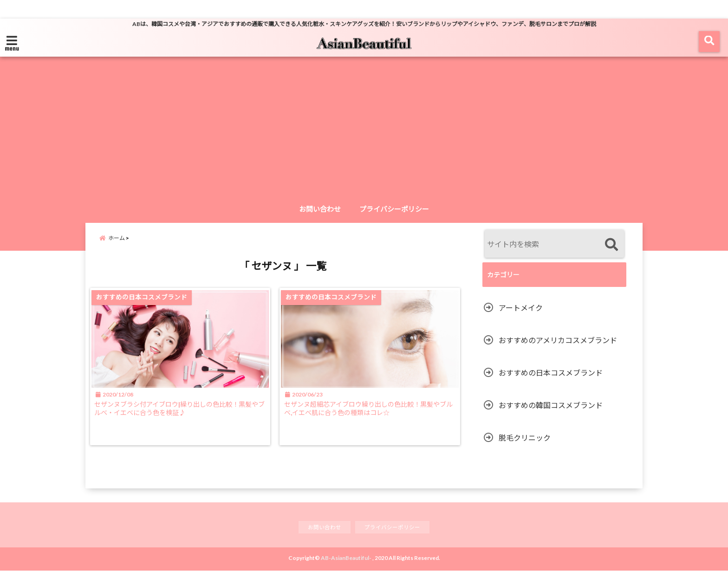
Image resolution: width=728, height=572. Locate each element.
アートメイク (521, 308)
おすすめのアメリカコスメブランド (558, 340)
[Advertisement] (364, 130)
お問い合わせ (320, 209)
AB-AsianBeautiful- (346, 559)
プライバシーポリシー (394, 209)
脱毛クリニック (525, 438)
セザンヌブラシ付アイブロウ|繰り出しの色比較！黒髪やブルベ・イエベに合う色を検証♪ (181, 416)
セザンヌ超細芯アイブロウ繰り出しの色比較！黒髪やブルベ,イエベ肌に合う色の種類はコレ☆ (373, 416)
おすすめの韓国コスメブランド (551, 405)
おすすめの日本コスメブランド (551, 373)
